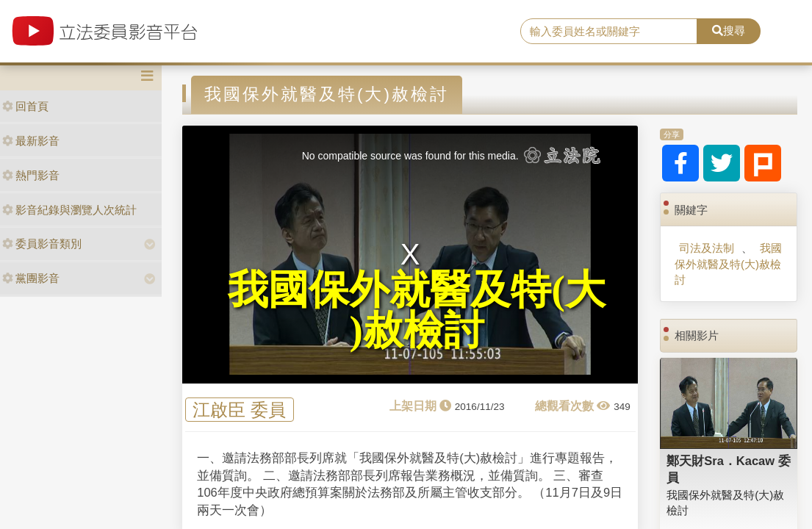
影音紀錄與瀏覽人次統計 (69, 210)
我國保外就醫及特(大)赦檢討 (728, 264)
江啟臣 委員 (239, 410)
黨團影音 (31, 278)
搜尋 (729, 30)
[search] (609, 32)
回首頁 (25, 106)
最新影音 (31, 141)
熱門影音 (31, 175)
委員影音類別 (42, 244)
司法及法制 (707, 248)
